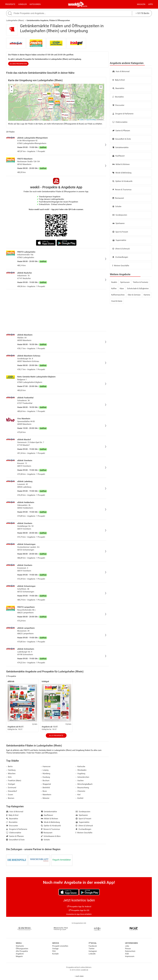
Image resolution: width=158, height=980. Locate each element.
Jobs (127, 946)
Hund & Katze (117, 301)
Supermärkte (119, 240)
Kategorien (35, 4)
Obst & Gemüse (134, 295)
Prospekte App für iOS (79, 910)
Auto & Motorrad (121, 71)
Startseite (20, 946)
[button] (101, 87)
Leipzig (45, 770)
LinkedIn (92, 954)
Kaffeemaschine (118, 295)
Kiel (78, 795)
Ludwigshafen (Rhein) (15, 20)
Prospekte (10, 4)
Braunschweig (82, 788)
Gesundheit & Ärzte (122, 139)
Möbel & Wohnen (121, 164)
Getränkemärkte (120, 147)
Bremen (10, 798)
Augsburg (80, 774)
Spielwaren (118, 223)
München (11, 774)
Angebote (20, 954)
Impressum (130, 956)
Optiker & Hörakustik (122, 181)
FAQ (54, 951)
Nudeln (114, 282)
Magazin (141, 4)
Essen (10, 795)
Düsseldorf (12, 791)
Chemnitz (80, 791)
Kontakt (55, 954)
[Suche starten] (10, 13)
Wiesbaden (81, 770)
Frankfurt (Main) (14, 781)
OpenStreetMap (91, 120)
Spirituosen (125, 282)
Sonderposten (120, 215)
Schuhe (117, 206)
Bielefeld (45, 788)
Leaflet (81, 120)
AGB (127, 954)
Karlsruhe (80, 767)
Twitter (92, 949)
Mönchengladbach (84, 784)
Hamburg (11, 770)
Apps (151, 4)
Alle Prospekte (56, 735)
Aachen (80, 781)
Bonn (44, 791)
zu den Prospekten (18, 64)
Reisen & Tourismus (122, 190)
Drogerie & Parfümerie (123, 114)
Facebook (93, 946)
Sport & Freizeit (120, 232)
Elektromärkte (120, 122)
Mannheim (46, 795)
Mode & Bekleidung (122, 173)
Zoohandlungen (120, 257)
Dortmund (11, 788)
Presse (128, 949)
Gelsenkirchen (82, 777)
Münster (45, 798)
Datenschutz (130, 951)
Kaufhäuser (119, 156)
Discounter (118, 105)
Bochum (45, 781)
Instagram (93, 951)
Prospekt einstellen (60, 946)
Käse (122, 289)
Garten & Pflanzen (121, 131)
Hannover (46, 767)
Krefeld (79, 798)
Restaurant (118, 198)
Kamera (147, 295)
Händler (22, 4)
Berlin (85, 6)
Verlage (55, 949)
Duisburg (45, 777)
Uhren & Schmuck (121, 249)
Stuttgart (11, 784)
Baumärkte (118, 88)
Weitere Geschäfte (121, 266)
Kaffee (114, 289)
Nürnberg (46, 774)
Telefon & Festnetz (140, 282)
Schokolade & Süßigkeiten (138, 289)
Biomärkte (118, 97)
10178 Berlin (143, 13)
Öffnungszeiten (22, 949)
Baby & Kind (118, 80)
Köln (9, 777)
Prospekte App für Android (79, 907)
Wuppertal (46, 784)
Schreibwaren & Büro (51, 836)
